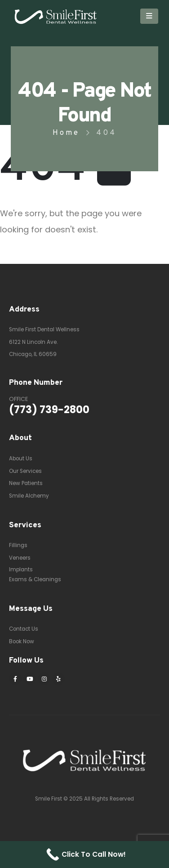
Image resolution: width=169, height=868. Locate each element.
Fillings (18, 545)
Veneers (20, 558)
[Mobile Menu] (149, 16)
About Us (21, 458)
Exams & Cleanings (35, 579)
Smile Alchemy (29, 496)
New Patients (26, 483)
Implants (21, 570)
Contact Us (24, 629)
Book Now (22, 641)
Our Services (25, 471)
